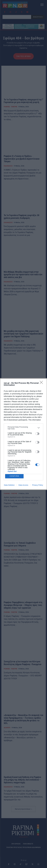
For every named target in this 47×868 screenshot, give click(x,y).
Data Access (23, 485)
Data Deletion (9, 485)
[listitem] (23, 428)
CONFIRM (14, 476)
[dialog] (23, 434)
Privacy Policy (38, 485)
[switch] (37, 434)
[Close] (42, 383)
